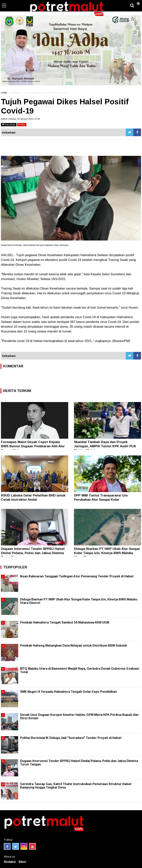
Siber (22, 862)
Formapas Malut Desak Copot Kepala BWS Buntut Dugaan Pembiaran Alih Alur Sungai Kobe (33, 446)
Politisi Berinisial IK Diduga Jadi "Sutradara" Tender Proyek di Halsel (71, 738)
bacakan (9, 124)
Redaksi (10, 862)
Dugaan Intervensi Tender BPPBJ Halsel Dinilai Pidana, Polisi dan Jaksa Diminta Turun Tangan (33, 553)
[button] (138, 2)
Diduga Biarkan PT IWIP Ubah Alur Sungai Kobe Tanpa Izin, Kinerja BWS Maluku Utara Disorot (107, 553)
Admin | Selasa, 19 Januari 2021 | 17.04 (20, 119)
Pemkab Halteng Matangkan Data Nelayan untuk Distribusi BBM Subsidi (73, 646)
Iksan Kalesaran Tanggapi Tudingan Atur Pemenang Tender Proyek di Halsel (77, 576)
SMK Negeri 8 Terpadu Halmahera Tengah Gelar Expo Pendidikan (68, 692)
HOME (4, 93)
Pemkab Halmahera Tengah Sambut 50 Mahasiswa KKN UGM (65, 622)
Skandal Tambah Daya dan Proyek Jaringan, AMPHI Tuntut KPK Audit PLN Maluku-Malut (105, 446)
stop (22, 124)
